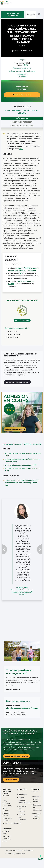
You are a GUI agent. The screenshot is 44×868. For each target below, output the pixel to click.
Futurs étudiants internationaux (23, 800)
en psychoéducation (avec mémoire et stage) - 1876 (23, 455)
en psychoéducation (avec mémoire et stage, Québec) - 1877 (23, 460)
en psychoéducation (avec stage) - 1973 (21, 465)
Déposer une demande (22, 95)
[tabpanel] (22, 237)
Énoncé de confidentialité (16, 854)
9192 (26, 65)
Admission (23, 794)
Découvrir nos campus (23, 809)
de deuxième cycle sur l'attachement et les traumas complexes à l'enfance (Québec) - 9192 (22, 483)
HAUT (40, 858)
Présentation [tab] (22, 118)
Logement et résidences (37, 807)
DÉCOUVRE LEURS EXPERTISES (16, 756)
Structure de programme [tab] (22, 126)
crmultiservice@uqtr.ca (7, 823)
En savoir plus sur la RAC (17, 382)
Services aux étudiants (22, 817)
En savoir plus (11, 780)
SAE (20, 273)
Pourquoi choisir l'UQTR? (37, 816)
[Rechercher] (31, 14)
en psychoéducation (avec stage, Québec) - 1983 (22, 470)
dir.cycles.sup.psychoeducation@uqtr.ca (22, 708)
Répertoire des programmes (13, 14)
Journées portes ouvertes (37, 799)
